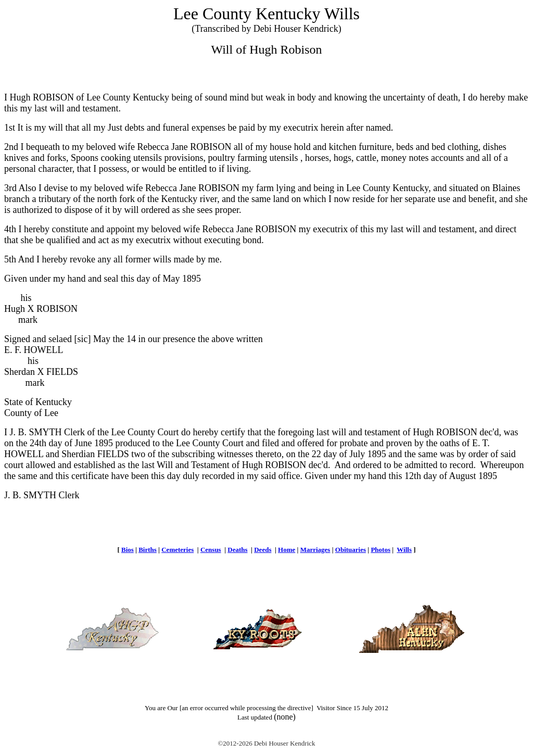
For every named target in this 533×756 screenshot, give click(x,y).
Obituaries (351, 550)
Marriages (315, 550)
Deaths (237, 550)
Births (148, 550)
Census (211, 550)
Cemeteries (177, 550)
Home (287, 550)
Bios (128, 550)
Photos (380, 550)
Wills (404, 550)
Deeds (263, 550)
